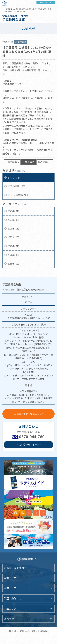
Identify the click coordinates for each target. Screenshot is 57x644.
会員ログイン (45, 2)
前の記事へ (13, 162)
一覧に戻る (28, 162)
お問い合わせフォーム (28, 444)
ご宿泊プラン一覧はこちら (28, 414)
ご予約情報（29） (17, 186)
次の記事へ (44, 162)
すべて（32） (14, 177)
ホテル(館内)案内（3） (19, 195)
